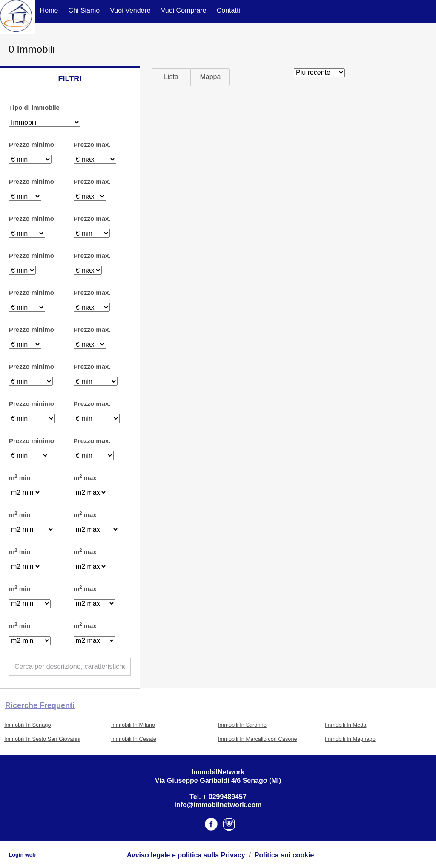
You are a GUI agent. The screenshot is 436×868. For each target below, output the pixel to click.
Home (49, 10)
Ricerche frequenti (40, 705)
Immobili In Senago (28, 725)
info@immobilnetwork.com (218, 805)
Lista (171, 77)
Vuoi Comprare (184, 10)
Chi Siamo (84, 10)
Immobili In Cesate (134, 739)
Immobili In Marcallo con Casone (258, 739)
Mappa (210, 77)
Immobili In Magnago (350, 739)
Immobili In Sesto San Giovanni (42, 739)
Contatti (228, 10)
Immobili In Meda (346, 725)
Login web (22, 855)
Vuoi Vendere (130, 10)
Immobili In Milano (133, 725)
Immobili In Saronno (242, 725)
